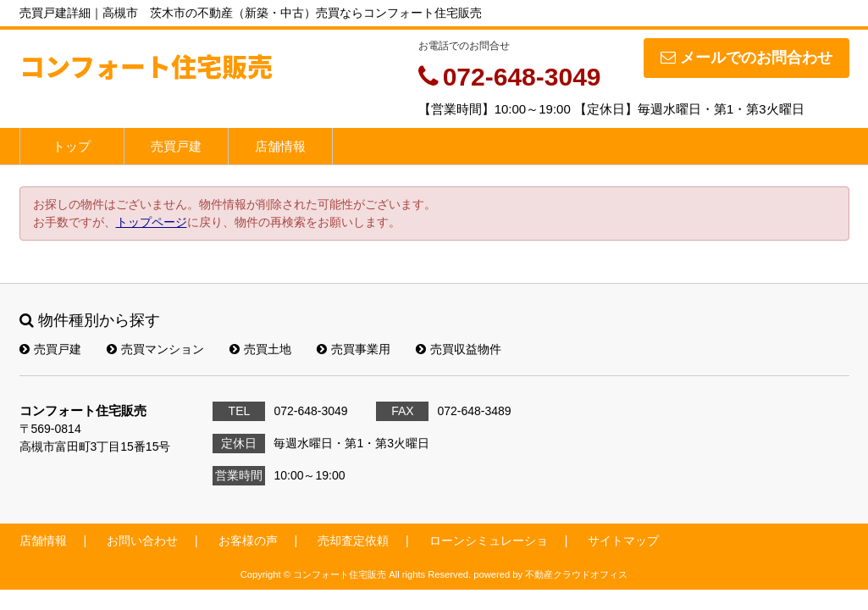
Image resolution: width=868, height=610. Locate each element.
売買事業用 (354, 349)
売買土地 (260, 349)
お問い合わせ (142, 541)
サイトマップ (623, 541)
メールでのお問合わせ (746, 58)
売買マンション (155, 349)
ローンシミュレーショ (489, 541)
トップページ (152, 222)
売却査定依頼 (353, 541)
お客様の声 (248, 541)
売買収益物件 (459, 349)
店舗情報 (280, 146)
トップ (72, 146)
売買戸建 (176, 146)
